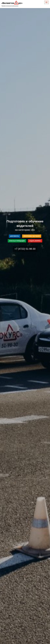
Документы (15, 236)
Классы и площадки (17, 241)
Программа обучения (32, 236)
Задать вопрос (35, 241)
